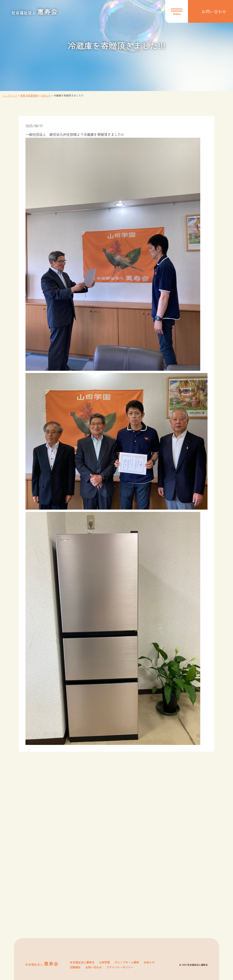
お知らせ (149, 962)
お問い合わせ (94, 967)
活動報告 (75, 967)
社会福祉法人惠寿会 (82, 962)
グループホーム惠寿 (127, 962)
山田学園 (104, 962)
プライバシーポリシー (120, 967)
